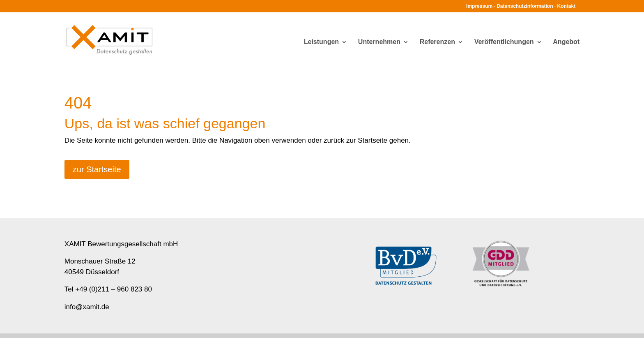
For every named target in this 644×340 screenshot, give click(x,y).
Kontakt (567, 6)
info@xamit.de (87, 307)
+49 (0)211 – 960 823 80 (114, 289)
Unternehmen (379, 42)
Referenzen (437, 42)
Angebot (566, 42)
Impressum (479, 6)
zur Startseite (97, 169)
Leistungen (321, 42)
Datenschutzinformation (525, 6)
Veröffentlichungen (504, 42)
